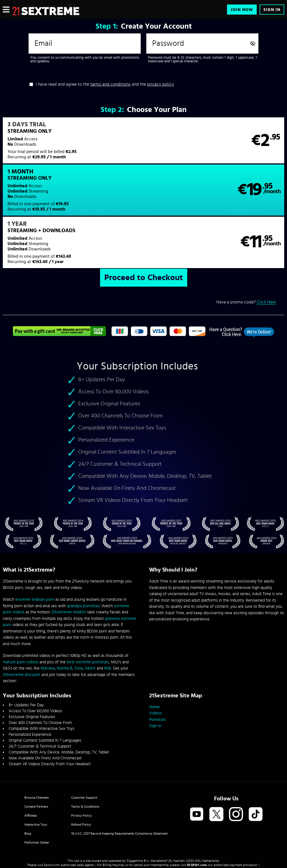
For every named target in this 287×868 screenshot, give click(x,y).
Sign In (272, 10)
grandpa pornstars (83, 562)
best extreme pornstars (88, 619)
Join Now (242, 10)
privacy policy (161, 84)
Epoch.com (52, 821)
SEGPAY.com (197, 821)
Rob (108, 625)
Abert (90, 625)
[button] (73, 144)
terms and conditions (110, 84)
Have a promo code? (246, 258)
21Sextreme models (69, 569)
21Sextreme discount (22, 631)
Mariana (48, 625)
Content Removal (144, 826)
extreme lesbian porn (35, 556)
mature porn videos (21, 619)
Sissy (79, 625)
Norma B (65, 625)
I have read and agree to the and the (105, 84)
